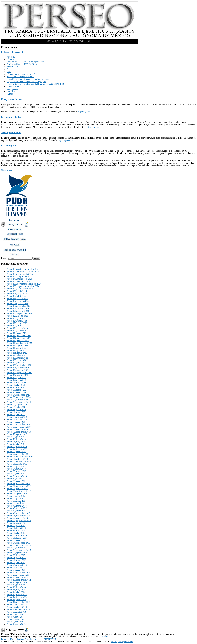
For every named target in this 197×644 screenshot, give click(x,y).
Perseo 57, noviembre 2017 (19, 486)
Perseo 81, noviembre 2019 (19, 427)
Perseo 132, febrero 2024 (18, 301)
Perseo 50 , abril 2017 (16, 503)
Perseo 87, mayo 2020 (16, 412)
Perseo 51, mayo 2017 (16, 501)
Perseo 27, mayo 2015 (16, 560)
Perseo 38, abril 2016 (16, 533)
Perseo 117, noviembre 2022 (19, 338)
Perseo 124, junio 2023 (17, 321)
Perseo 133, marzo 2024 (17, 299)
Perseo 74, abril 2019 (16, 444)
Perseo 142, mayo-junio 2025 (19, 276)
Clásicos (10, 69)
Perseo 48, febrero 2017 (17, 508)
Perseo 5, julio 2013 (15, 614)
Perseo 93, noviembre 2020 (19, 397)
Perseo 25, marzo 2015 (17, 565)
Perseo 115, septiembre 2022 (19, 343)
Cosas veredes (13, 86)
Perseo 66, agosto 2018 (17, 464)
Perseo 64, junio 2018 (16, 469)
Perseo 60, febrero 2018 (17, 479)
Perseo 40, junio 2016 (16, 528)
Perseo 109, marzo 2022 (17, 358)
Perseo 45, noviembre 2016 (19, 516)
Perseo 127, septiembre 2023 (19, 313)
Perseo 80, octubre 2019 (17, 429)
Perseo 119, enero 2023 (17, 333)
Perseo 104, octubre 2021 (18, 370)
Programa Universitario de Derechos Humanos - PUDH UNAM (29, 639)
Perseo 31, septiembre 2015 (19, 550)
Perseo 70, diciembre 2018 (18, 454)
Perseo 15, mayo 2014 (16, 590)
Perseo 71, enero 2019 (16, 452)
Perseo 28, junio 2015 (16, 558)
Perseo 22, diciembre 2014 (18, 572)
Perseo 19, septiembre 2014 (19, 580)
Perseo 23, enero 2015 (16, 570)
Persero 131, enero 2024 (17, 303)
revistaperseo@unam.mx (122, 642)
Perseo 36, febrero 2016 (17, 538)
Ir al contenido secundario (13, 52)
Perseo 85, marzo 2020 (17, 417)
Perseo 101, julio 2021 (16, 378)
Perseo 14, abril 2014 (16, 592)
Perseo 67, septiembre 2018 (19, 461)
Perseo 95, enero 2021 (16, 392)
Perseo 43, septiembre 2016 (19, 521)
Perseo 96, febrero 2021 (17, 390)
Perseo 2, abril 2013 (15, 622)
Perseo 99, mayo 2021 (16, 382)
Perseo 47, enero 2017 (16, 511)
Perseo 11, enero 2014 (16, 600)
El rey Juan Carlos (11, 99)
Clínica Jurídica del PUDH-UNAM (22, 64)
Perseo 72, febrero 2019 (17, 449)
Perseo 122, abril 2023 (16, 326)
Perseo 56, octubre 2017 (17, 489)
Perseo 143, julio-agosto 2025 (20, 274)
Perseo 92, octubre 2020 (17, 400)
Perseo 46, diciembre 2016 (18, 513)
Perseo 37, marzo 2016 (17, 535)
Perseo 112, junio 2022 (17, 350)
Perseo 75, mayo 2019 (16, 442)
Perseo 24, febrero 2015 (17, 567)
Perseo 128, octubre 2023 (18, 311)
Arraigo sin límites (11, 132)
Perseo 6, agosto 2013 (16, 612)
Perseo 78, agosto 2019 (17, 434)
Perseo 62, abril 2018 (16, 474)
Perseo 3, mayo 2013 (16, 619)
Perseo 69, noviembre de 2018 (20, 456)
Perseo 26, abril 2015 (16, 563)
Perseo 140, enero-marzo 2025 (20, 281)
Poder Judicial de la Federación (20, 77)
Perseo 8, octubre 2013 (17, 607)
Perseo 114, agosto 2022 (17, 345)
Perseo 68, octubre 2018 (17, 459)
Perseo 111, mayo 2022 (17, 353)
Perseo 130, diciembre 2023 (19, 306)
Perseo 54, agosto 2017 (17, 493)
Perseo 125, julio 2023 (16, 318)
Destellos (11, 91)
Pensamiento (12, 67)
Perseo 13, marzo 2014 (17, 595)
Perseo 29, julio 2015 (16, 555)
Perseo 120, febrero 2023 (18, 331)
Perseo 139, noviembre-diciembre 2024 (24, 284)
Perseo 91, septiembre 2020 (19, 402)
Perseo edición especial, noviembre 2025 (24, 271)
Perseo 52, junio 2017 (16, 498)
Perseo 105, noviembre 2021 (19, 368)
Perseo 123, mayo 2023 (17, 323)
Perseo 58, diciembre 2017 (18, 484)
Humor (10, 94)
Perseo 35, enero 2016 (16, 540)
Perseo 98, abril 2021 (16, 385)
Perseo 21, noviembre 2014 (19, 575)
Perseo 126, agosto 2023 (17, 316)
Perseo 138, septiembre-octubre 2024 (23, 286)
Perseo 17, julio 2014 (16, 585)
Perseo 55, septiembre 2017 (19, 491)
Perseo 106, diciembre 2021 (19, 365)
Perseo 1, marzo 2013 (16, 624)
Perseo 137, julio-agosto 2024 (20, 289)
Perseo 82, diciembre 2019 (18, 424)
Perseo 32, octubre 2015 (17, 548)
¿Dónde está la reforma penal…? (21, 74)
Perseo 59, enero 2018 (16, 481)
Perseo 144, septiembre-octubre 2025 (23, 269)
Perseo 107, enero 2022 (17, 363)
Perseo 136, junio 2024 (17, 291)
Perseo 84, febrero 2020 (17, 419)
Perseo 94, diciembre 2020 (18, 395)
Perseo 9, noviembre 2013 (18, 604)
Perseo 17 (11, 57)
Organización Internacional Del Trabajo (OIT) (27, 81)
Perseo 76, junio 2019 (16, 439)
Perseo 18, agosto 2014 (17, 582)
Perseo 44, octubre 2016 (17, 518)
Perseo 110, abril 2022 (16, 355)
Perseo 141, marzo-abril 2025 (19, 279)
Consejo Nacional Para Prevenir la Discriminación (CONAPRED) (36, 84)
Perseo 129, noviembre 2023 (19, 308)
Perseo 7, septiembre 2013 (18, 609)
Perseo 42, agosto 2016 (17, 523)
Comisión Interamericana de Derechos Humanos (28, 79)
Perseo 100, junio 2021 (17, 380)
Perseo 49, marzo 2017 (17, 506)
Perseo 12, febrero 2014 (17, 597)
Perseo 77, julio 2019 (16, 437)
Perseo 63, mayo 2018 (16, 471)
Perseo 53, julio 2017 (16, 496)
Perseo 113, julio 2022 (16, 348)
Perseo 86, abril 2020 (16, 415)
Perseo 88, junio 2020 (16, 410)
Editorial (10, 59)
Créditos (106, 637)
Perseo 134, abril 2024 (16, 296)
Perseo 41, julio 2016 (16, 526)
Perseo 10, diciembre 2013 (18, 602)
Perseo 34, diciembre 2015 (18, 543)
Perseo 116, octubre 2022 (18, 341)
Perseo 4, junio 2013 (16, 617)
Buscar (4, 258)
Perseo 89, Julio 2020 (16, 407)
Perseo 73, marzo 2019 (17, 447)
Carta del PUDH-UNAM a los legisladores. (26, 62)
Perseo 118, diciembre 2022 (19, 336)
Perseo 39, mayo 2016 (16, 530)
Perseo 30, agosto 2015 (17, 553)
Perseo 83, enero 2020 (16, 422)
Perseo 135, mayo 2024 (17, 294)
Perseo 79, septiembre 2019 (19, 432)
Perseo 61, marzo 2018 (17, 476)
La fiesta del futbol (11, 117)
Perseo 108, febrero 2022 (18, 360)
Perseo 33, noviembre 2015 (19, 545)
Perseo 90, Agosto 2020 (17, 405)
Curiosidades (12, 89)
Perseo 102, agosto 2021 (17, 375)
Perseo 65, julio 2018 (16, 466)
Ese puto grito (9, 145)
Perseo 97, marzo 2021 (17, 387)
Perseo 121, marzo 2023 (17, 328)
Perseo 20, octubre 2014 (17, 577)
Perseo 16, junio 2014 (16, 587)
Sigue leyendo (85, 112)
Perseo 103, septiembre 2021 (19, 373)
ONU (9, 72)
